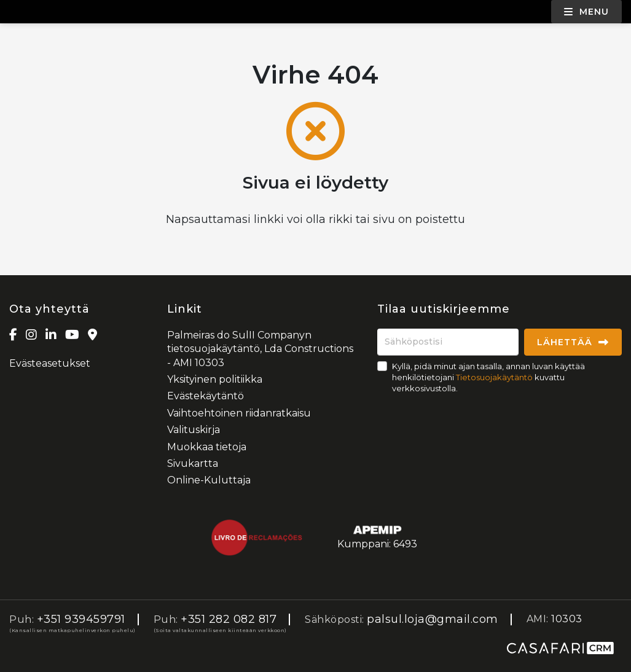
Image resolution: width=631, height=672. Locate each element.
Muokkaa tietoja (207, 447)
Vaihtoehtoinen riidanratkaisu (239, 413)
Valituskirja (194, 430)
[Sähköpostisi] (448, 342)
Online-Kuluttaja (209, 480)
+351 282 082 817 (229, 619)
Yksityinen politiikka (215, 379)
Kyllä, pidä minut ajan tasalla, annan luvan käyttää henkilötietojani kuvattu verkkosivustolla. (488, 377)
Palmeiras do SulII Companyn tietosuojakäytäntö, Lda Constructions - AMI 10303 (260, 349)
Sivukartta (193, 463)
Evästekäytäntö (206, 396)
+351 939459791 (81, 619)
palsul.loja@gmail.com (433, 619)
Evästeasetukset (50, 363)
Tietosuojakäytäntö (494, 377)
